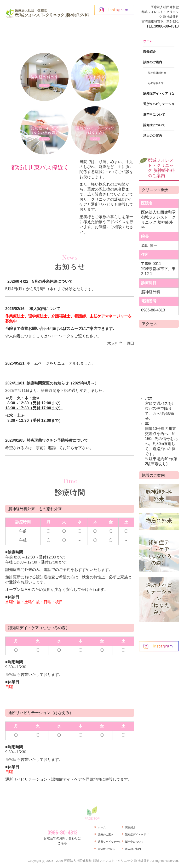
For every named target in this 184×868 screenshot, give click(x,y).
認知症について (154, 125)
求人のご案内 (153, 136)
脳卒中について (154, 115)
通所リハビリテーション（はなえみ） (159, 104)
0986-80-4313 (167, 26)
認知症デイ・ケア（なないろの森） (159, 93)
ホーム (148, 41)
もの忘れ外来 (156, 83)
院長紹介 (149, 52)
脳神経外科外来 (157, 73)
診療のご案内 (153, 62)
